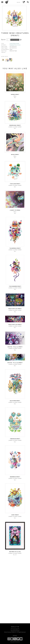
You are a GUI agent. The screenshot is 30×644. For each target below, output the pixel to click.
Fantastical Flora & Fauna (15, 45)
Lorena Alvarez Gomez (14, 43)
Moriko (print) (15, 94)
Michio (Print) (15, 155)
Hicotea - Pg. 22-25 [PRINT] (15, 363)
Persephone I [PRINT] (15, 125)
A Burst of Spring (15, 210)
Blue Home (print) (15, 401)
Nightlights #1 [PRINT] (15, 309)
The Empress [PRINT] (15, 248)
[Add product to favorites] (21, 40)
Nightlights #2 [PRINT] (15, 324)
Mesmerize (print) (15, 477)
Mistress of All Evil (15, 552)
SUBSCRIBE (15, 630)
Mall (15, 96)
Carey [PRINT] (15, 515)
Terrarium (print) (15, 439)
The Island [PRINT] (15, 184)
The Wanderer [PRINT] (15, 286)
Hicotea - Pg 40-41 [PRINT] (15, 347)
